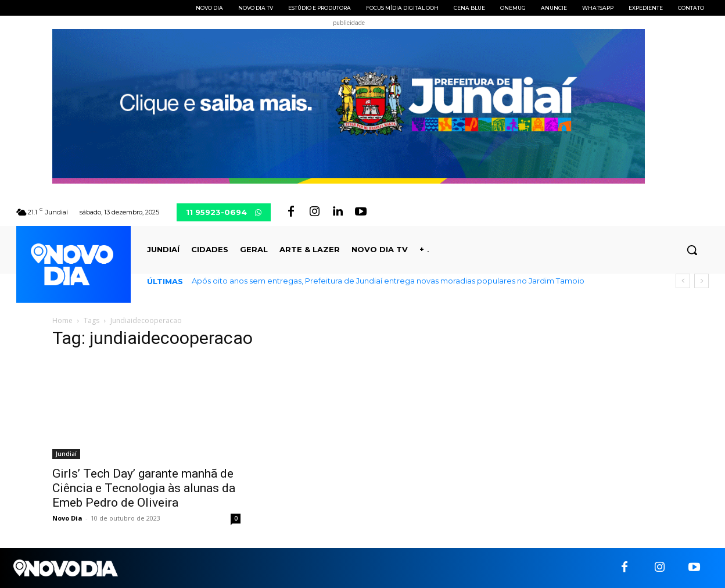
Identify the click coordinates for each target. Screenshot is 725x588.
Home (62, 320)
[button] (692, 250)
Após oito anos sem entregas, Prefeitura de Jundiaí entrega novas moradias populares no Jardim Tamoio (388, 281)
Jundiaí (66, 454)
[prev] (683, 281)
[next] (701, 281)
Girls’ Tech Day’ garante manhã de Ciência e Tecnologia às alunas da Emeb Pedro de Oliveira (144, 488)
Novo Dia (67, 518)
